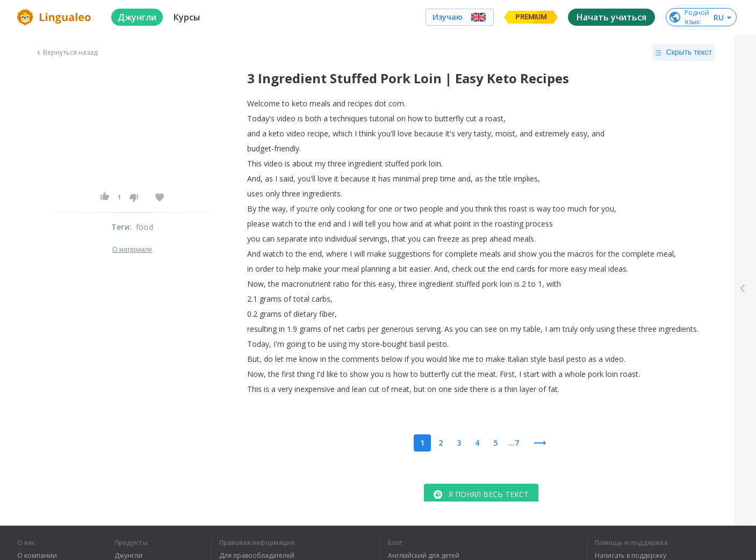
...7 (514, 443)
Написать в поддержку (631, 556)
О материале (132, 250)
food (145, 227)
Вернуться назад (66, 53)
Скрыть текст (684, 53)
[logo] (56, 17)
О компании (37, 556)
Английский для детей (424, 556)
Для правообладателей (257, 556)
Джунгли (128, 556)
